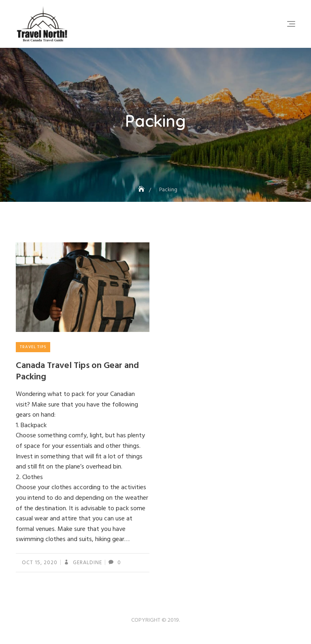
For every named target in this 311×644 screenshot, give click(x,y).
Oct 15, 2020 (40, 563)
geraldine (87, 563)
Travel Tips (33, 347)
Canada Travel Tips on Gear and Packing (77, 372)
